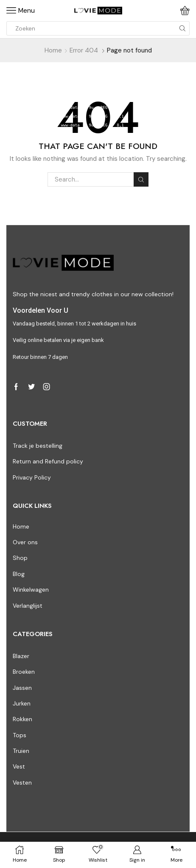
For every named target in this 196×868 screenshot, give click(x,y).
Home (53, 50)
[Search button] (182, 28)
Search (141, 180)
